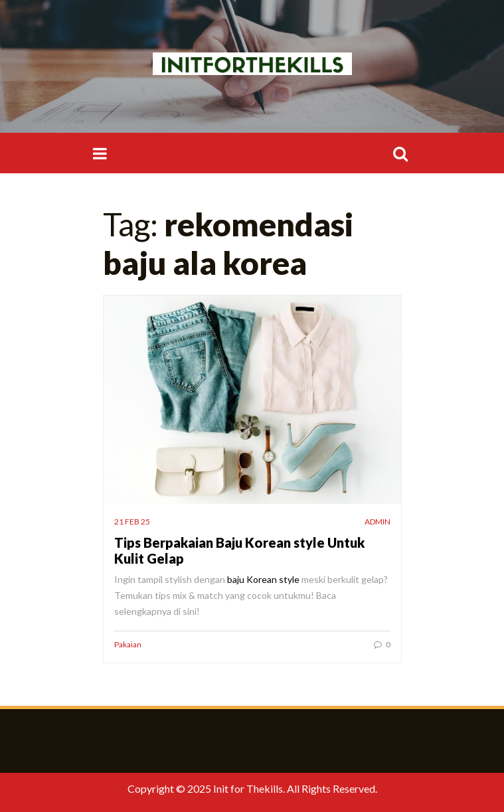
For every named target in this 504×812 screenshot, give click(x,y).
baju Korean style (263, 579)
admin (378, 522)
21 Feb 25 (132, 522)
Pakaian (128, 644)
